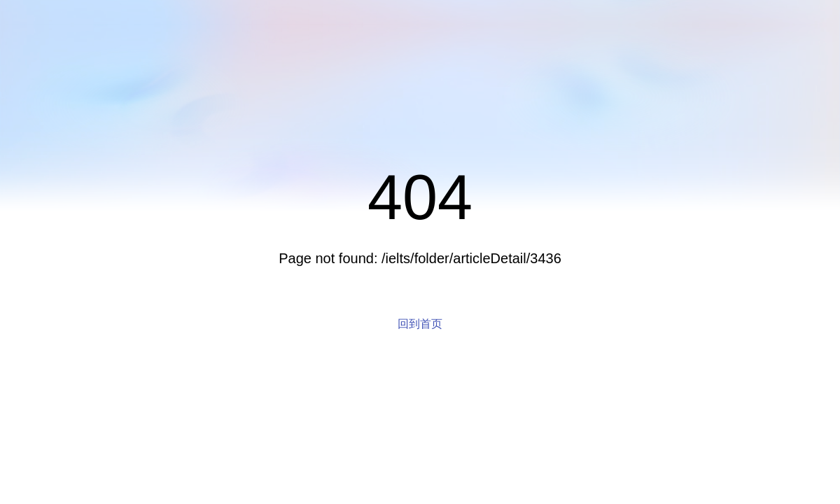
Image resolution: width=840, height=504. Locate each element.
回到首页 (420, 324)
